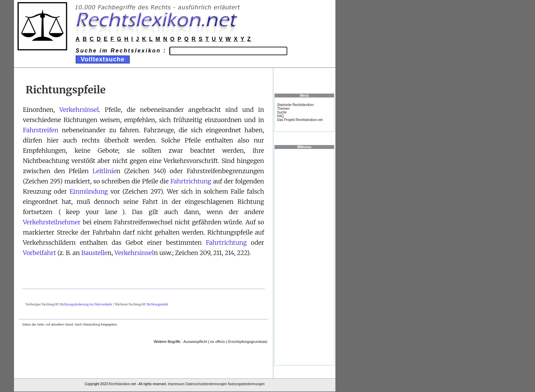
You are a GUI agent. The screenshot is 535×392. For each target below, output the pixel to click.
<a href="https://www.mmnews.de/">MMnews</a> (304, 257)
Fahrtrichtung (191, 181)
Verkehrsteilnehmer (52, 222)
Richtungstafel (157, 304)
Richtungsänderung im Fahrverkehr (86, 304)
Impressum (176, 384)
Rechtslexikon (119, 384)
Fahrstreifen (41, 130)
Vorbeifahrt (39, 253)
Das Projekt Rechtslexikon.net (300, 120)
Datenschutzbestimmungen (206, 384)
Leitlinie (104, 171)
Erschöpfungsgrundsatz (248, 342)
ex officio (218, 342)
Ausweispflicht (196, 342)
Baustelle (94, 253)
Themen (283, 109)
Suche (282, 112)
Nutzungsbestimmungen (246, 384)
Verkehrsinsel (79, 110)
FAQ (280, 116)
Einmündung (89, 191)
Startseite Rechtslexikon (295, 105)
